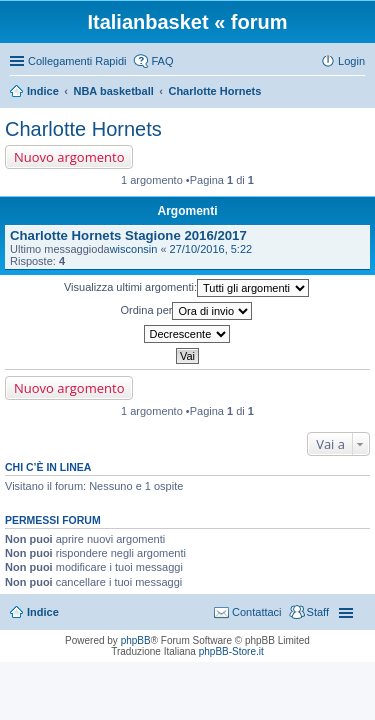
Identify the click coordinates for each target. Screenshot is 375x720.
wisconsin (134, 249)
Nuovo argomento (69, 157)
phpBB (136, 640)
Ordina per (187, 311)
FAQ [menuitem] (162, 61)
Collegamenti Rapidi (77, 61)
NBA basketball (113, 91)
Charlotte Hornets (214, 91)
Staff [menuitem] (318, 612)
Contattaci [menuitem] (257, 612)
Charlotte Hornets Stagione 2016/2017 (128, 235)
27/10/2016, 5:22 (211, 249)
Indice (43, 91)
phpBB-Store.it (231, 651)
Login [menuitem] (351, 61)
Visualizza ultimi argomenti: (186, 288)
